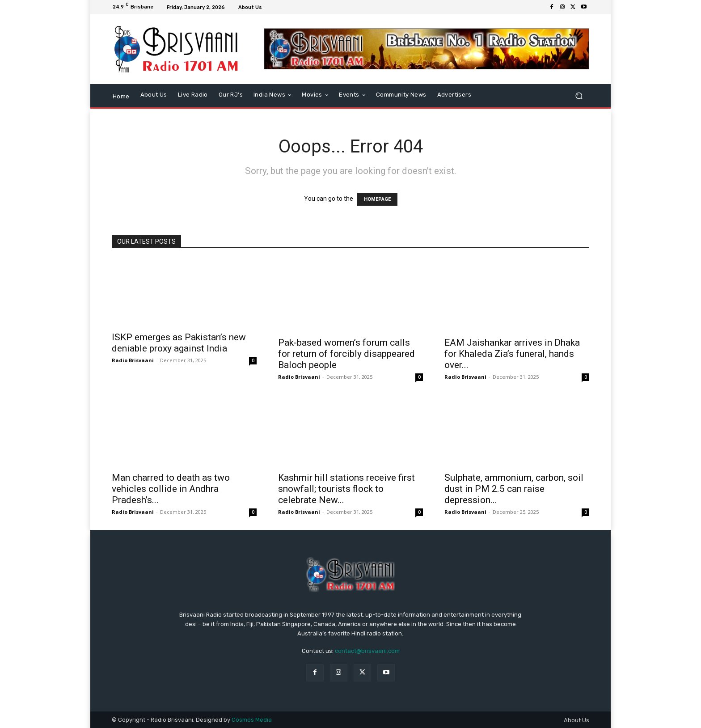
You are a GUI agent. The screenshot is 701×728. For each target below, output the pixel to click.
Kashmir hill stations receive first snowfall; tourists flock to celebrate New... (346, 489)
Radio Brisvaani (133, 360)
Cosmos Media (252, 720)
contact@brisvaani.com (367, 651)
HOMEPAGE (377, 199)
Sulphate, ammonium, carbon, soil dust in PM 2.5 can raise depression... (514, 489)
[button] (579, 95)
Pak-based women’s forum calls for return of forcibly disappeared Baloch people (346, 354)
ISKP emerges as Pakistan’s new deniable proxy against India (179, 343)
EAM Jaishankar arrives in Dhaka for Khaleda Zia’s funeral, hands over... (512, 354)
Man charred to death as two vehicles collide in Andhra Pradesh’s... (171, 489)
